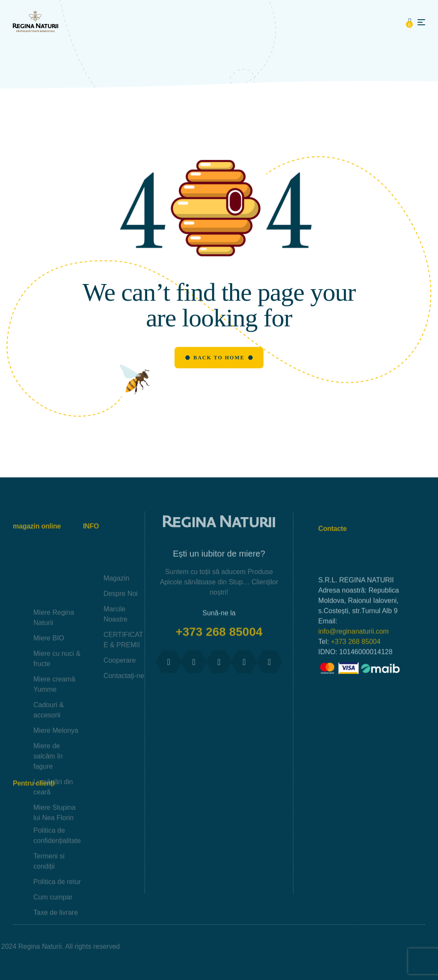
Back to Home (219, 358)
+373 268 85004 (219, 642)
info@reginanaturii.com (354, 684)
